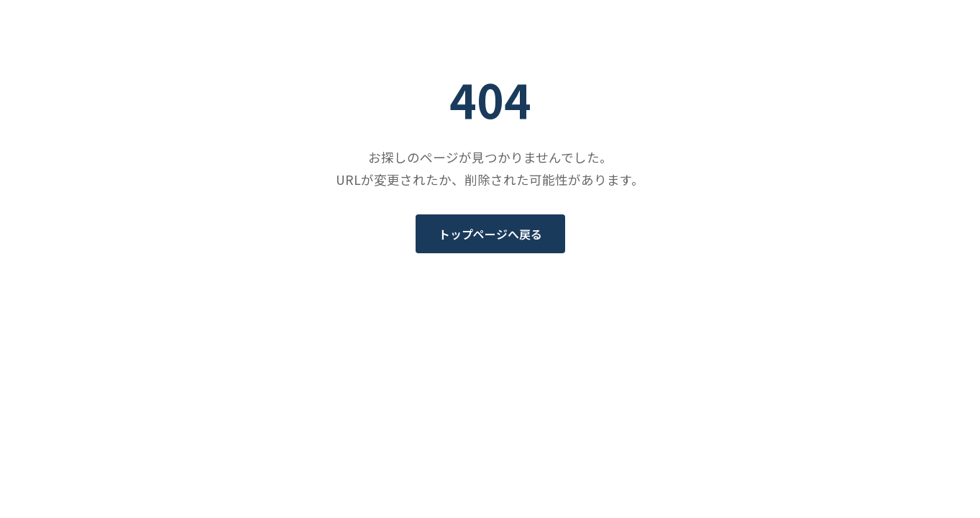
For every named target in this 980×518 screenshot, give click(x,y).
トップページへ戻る (490, 234)
